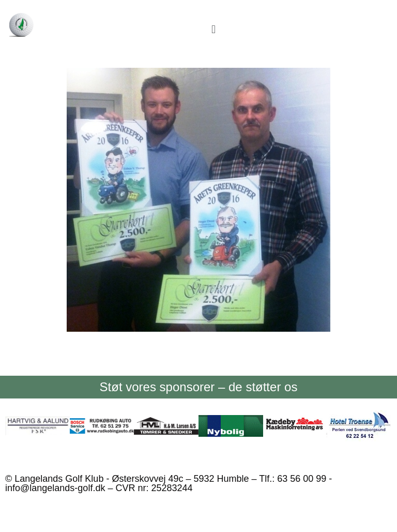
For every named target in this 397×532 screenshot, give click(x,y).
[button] (213, 29)
